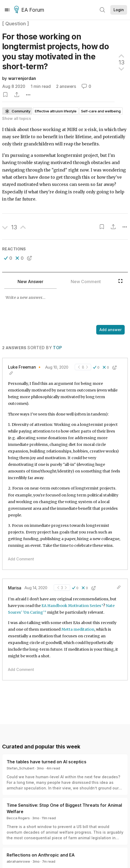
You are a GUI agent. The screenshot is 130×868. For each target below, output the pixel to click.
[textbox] (64, 307)
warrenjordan (22, 78)
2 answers (66, 86)
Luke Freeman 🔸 (25, 367)
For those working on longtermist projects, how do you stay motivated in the (55, 51)
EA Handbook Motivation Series (71, 606)
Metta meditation (78, 629)
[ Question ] (16, 24)
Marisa (15, 588)
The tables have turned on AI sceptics (47, 762)
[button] (8, 258)
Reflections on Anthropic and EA (41, 855)
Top (57, 348)
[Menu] (7, 10)
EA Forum (30, 10)
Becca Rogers (18, 818)
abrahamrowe (18, 861)
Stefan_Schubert (20, 768)
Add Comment (21, 559)
